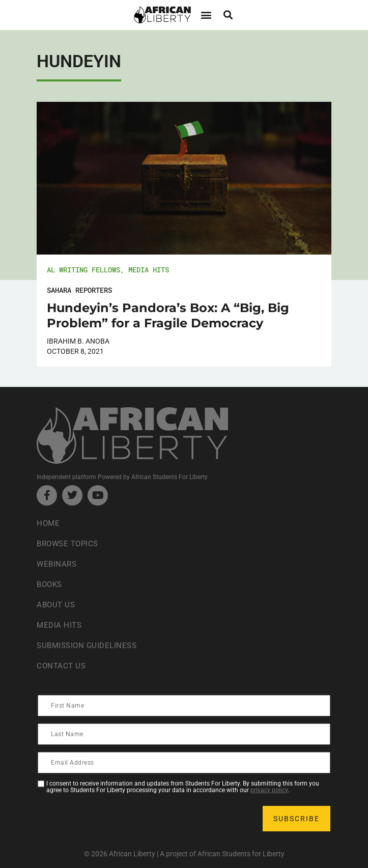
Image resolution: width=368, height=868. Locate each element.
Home (49, 523)
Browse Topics (70, 543)
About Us (57, 605)
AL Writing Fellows (83, 270)
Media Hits (149, 270)
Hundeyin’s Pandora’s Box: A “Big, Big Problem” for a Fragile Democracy (168, 315)
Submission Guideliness (89, 645)
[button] (206, 15)
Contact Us (62, 666)
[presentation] (116, 819)
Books (51, 584)
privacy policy (269, 790)
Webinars (58, 564)
